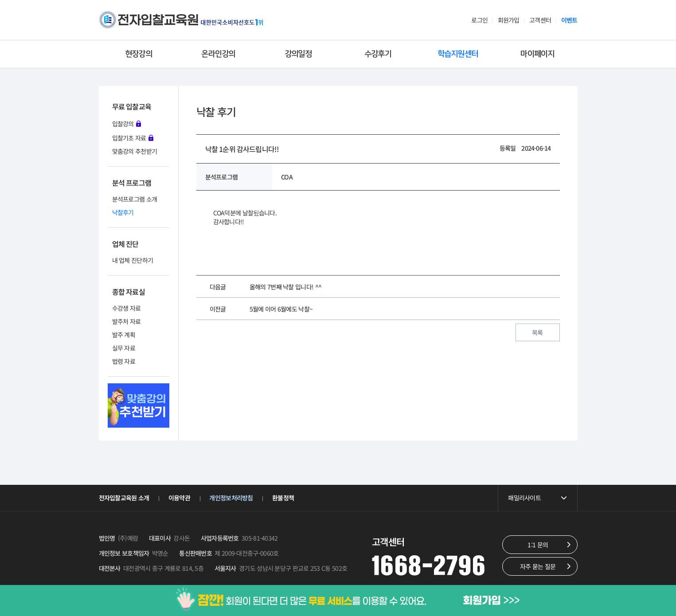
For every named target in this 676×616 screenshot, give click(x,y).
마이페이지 (537, 54)
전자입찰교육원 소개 (124, 498)
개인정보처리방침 (231, 498)
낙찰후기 (123, 212)
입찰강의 (127, 123)
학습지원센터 (458, 54)
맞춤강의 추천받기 (135, 151)
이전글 (218, 309)
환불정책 (283, 498)
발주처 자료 (127, 321)
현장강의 (139, 54)
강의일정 (298, 54)
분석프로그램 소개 (135, 199)
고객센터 (540, 20)
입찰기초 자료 (133, 137)
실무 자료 (124, 348)
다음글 (218, 287)
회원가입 (509, 20)
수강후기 (378, 54)
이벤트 (569, 20)
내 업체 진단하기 (133, 260)
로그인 (479, 20)
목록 (537, 332)
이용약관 (179, 498)
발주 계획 (124, 335)
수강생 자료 (127, 308)
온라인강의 (218, 54)
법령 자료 (124, 361)
